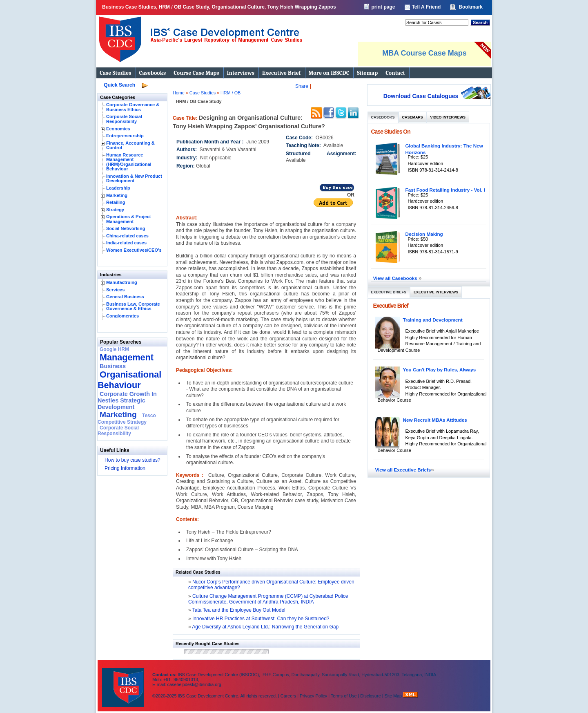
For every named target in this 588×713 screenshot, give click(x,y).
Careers (288, 696)
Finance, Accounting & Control (130, 145)
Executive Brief (281, 73)
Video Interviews (448, 117)
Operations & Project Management (128, 219)
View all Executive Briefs (403, 470)
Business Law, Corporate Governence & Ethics (133, 306)
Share (302, 86)
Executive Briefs (389, 292)
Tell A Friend (426, 7)
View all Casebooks (396, 278)
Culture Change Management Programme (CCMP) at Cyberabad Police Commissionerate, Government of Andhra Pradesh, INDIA (268, 599)
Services (115, 290)
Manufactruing (122, 282)
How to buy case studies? (133, 460)
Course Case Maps (196, 73)
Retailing (116, 202)
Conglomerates (122, 316)
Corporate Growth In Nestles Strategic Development (127, 400)
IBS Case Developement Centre (124, 682)
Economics (118, 129)
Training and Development (433, 320)
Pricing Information (125, 468)
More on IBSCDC (329, 73)
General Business (125, 297)
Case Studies (116, 73)
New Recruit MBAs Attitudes (435, 420)
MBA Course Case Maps (424, 53)
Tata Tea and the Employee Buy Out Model (239, 610)
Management (127, 357)
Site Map (394, 696)
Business (113, 366)
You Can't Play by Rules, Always (440, 370)
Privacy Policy (313, 696)
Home (179, 93)
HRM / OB (231, 93)
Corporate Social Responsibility (124, 119)
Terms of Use (344, 696)
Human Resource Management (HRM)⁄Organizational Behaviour (129, 162)
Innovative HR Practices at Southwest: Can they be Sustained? (261, 619)
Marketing (117, 195)
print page (383, 7)
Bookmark (471, 7)
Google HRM (114, 349)
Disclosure (370, 696)
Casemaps (413, 117)
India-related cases (126, 243)
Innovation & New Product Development (134, 179)
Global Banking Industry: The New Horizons (444, 149)
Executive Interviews (436, 292)
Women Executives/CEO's (134, 250)
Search (480, 22)
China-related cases (127, 236)
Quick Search (119, 85)
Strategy (115, 210)
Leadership (118, 188)
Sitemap (367, 73)
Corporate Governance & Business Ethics (133, 107)
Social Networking (126, 228)
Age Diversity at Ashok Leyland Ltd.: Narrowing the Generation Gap (265, 627)
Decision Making (424, 234)
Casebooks (153, 73)
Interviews (241, 73)
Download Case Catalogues (421, 96)
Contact (395, 73)
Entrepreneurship (125, 136)
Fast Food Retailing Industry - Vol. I (445, 190)
